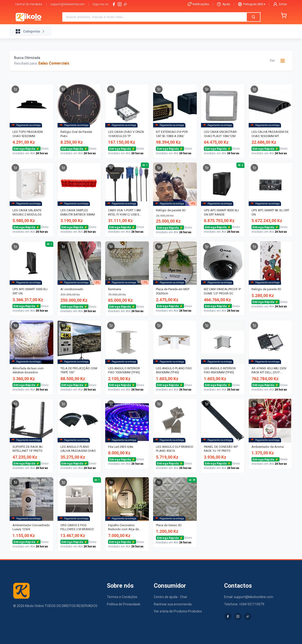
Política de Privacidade (124, 604)
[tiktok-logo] (125, 4)
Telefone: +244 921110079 (244, 604)
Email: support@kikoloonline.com (249, 597)
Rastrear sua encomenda (173, 604)
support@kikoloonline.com (67, 4)
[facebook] (114, 4)
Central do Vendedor (29, 4)
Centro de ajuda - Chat (170, 597)
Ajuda (223, 4)
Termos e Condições (122, 597)
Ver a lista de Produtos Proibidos (178, 611)
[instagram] (120, 4)
